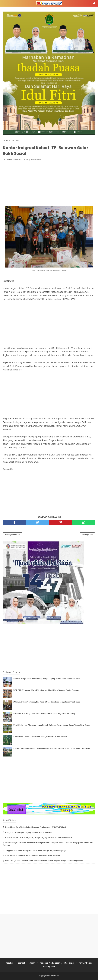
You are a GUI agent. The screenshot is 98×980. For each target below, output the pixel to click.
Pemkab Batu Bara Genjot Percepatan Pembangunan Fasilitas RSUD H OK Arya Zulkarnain (52, 749)
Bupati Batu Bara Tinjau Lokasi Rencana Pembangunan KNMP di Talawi (35, 828)
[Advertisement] (49, 184)
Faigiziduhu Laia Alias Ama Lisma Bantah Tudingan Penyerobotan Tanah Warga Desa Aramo (52, 726)
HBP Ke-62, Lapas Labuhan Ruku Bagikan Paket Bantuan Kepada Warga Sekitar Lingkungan (44, 861)
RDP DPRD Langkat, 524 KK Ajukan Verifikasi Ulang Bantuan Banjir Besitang (46, 691)
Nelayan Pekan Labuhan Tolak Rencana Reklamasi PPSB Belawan (32, 856)
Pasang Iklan (58, 967)
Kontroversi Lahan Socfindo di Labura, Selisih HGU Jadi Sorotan (40, 737)
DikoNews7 (55, 976)
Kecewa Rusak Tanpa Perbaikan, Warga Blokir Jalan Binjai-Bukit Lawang (44, 714)
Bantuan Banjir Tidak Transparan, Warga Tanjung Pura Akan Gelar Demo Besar (47, 679)
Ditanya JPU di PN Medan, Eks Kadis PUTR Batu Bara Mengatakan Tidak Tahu (47, 702)
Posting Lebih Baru (13, 535)
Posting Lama (87, 535)
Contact (30, 963)
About (41, 963)
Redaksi (17, 963)
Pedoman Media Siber (59, 963)
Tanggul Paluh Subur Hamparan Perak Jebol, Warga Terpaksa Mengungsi (36, 851)
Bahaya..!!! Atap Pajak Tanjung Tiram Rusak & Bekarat (28, 833)
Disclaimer (79, 963)
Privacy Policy (41, 967)
